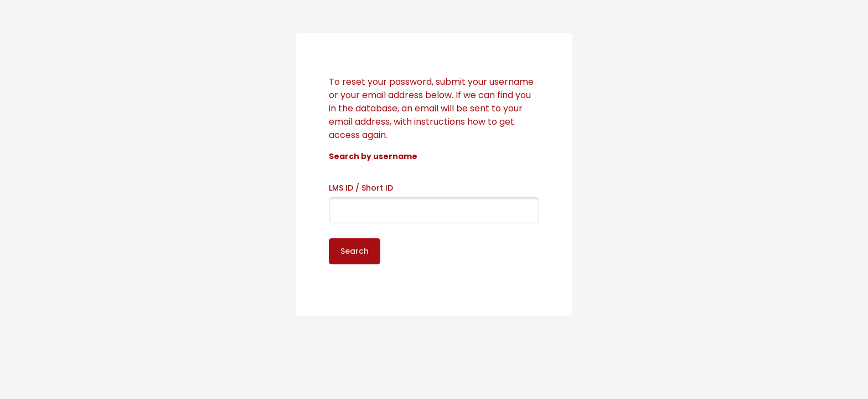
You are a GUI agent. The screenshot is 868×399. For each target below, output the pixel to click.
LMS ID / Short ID (361, 188)
